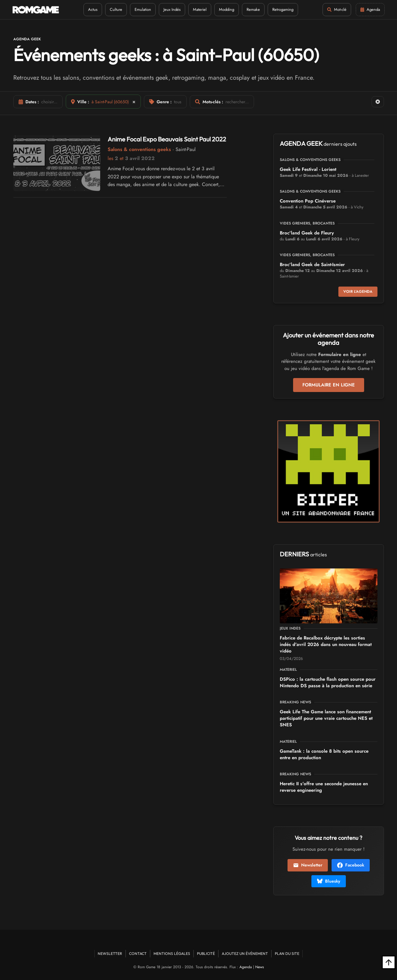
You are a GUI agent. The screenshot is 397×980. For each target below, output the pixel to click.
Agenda (246, 967)
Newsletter (308, 865)
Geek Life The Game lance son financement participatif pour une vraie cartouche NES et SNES (326, 718)
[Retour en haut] (389, 962)
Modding (227, 9)
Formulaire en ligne (329, 385)
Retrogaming (283, 9)
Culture (116, 9)
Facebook (351, 865)
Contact (138, 953)
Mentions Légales (172, 953)
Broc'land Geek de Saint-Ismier (312, 265)
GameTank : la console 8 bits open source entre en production (324, 754)
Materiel (200, 9)
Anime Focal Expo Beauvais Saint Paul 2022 (167, 139)
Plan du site (287, 953)
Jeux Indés (172, 9)
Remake (253, 9)
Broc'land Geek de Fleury (307, 233)
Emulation (143, 9)
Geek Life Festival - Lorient (308, 169)
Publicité (206, 953)
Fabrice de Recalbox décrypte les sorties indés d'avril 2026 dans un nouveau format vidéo (326, 644)
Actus (93, 9)
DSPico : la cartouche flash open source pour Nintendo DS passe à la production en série (328, 682)
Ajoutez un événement (245, 953)
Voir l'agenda (358, 292)
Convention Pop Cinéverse (308, 201)
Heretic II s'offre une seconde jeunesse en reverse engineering (324, 787)
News (260, 967)
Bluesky (329, 881)
